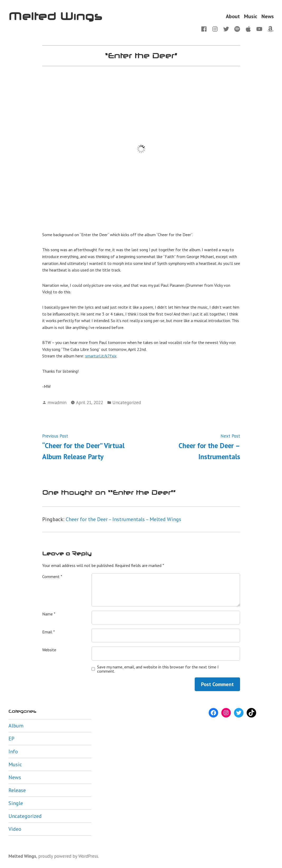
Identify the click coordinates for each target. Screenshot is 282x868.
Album (16, 726)
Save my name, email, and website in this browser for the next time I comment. (158, 669)
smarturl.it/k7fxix (101, 356)
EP (11, 739)
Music (251, 16)
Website (49, 650)
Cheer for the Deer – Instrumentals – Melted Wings (123, 519)
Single (16, 803)
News (268, 16)
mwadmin (57, 402)
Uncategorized (127, 402)
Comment (52, 576)
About (233, 16)
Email (49, 632)
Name (49, 614)
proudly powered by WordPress (68, 856)
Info (13, 751)
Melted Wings (55, 16)
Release (17, 790)
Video (15, 829)
